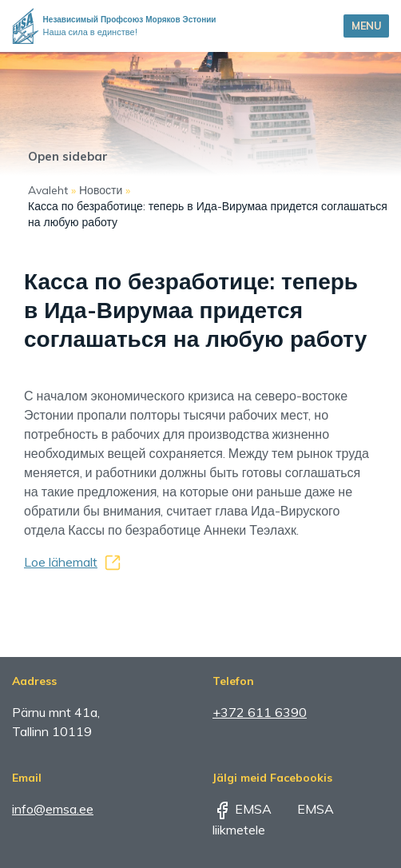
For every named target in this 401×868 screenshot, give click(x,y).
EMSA (242, 809)
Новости (101, 190)
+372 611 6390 (260, 712)
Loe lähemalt (61, 562)
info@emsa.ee (53, 809)
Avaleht (48, 190)
